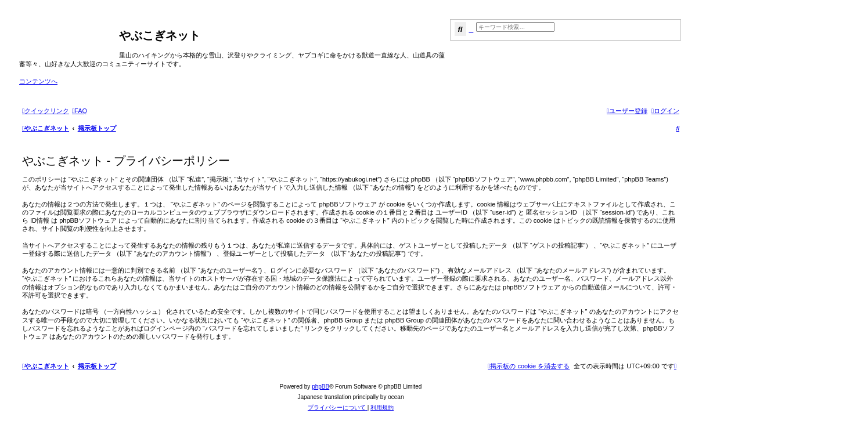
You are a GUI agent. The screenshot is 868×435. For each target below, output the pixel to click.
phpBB (320, 387)
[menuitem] (80, 111)
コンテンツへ (38, 81)
